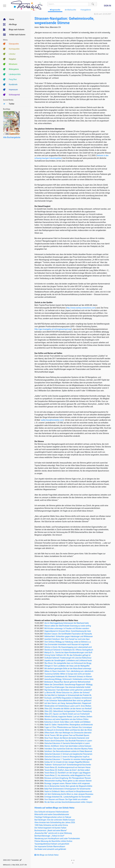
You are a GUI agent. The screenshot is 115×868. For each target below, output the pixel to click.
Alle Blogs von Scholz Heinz (47, 855)
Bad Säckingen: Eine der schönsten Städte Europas (55, 820)
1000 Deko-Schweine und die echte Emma (51, 825)
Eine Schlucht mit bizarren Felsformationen (52, 812)
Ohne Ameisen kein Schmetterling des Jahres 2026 (55, 822)
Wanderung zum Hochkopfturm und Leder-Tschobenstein (57, 838)
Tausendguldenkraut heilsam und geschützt (52, 844)
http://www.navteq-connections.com (81, 308)
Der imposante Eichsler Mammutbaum (50, 846)
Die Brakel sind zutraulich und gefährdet (50, 849)
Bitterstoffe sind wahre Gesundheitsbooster (52, 814)
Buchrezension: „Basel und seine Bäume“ (51, 830)
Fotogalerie (86, 10)
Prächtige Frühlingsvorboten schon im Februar (53, 817)
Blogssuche (55, 10)
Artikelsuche (70, 10)
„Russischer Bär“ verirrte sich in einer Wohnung (53, 833)
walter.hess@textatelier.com (52, 420)
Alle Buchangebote (12, 137)
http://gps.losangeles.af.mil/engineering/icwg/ (53, 329)
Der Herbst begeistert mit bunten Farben (50, 828)
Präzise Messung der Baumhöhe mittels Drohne (53, 841)
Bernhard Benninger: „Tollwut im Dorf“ (49, 836)
